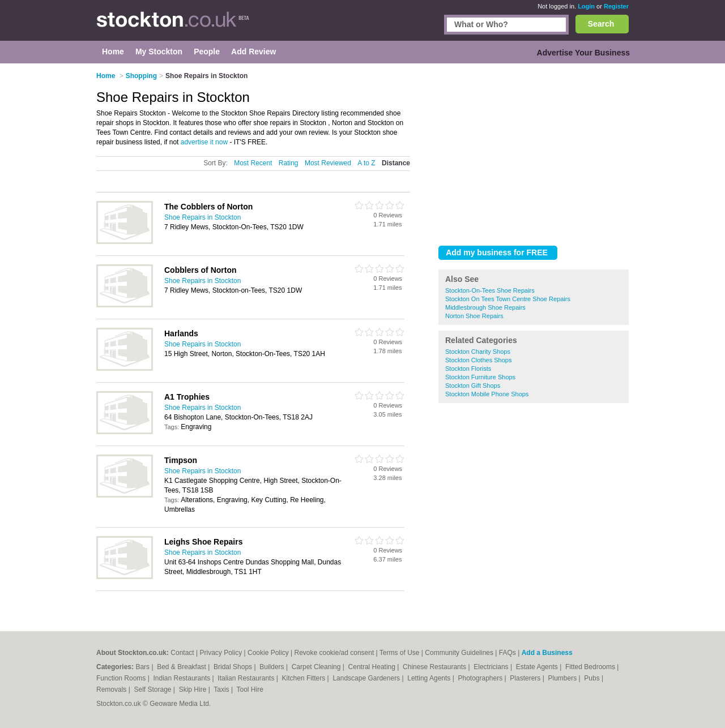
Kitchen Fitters (305, 678)
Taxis (222, 690)
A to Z (366, 163)
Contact (182, 653)
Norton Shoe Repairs (474, 316)
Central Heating (373, 667)
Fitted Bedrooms (591, 667)
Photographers (481, 678)
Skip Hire (194, 690)
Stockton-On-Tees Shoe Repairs (490, 290)
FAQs (507, 653)
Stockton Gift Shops (473, 386)
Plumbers (563, 678)
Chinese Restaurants (435, 667)
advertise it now (204, 142)
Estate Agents (538, 667)
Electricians (492, 667)
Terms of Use (400, 653)
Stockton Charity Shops (478, 352)
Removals (112, 690)
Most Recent (253, 163)
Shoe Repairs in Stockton (202, 217)
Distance (396, 163)
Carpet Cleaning (317, 667)
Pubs (593, 678)
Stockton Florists (468, 369)
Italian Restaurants (247, 678)
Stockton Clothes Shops (478, 360)
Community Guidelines (459, 653)
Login (586, 6)
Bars (143, 667)
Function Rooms (122, 678)
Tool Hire (250, 690)
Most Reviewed (328, 163)
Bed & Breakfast (182, 667)
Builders (273, 667)
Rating (289, 163)
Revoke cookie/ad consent (334, 653)
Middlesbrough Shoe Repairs (485, 307)
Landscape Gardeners (367, 678)
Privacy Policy (221, 653)
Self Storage (153, 690)
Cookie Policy (268, 653)
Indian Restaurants (183, 678)
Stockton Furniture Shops (480, 377)
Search (601, 24)
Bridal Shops (234, 667)
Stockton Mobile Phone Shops (487, 394)
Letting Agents (430, 678)
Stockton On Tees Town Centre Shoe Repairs (508, 299)
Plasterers (526, 678)
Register (616, 6)
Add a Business (547, 653)
